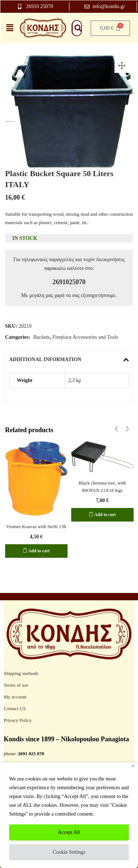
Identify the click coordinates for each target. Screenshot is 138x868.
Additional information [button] (69, 360)
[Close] (133, 766)
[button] (122, 66)
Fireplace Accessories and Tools (86, 337)
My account (15, 697)
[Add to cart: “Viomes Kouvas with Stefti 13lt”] (36, 551)
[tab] (69, 360)
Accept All (69, 832)
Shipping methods (21, 673)
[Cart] (110, 28)
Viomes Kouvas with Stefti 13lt (36, 526)
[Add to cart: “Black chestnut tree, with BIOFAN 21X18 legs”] (102, 515)
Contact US (15, 709)
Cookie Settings (69, 852)
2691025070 (69, 282)
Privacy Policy (18, 720)
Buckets (42, 337)
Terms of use (16, 685)
